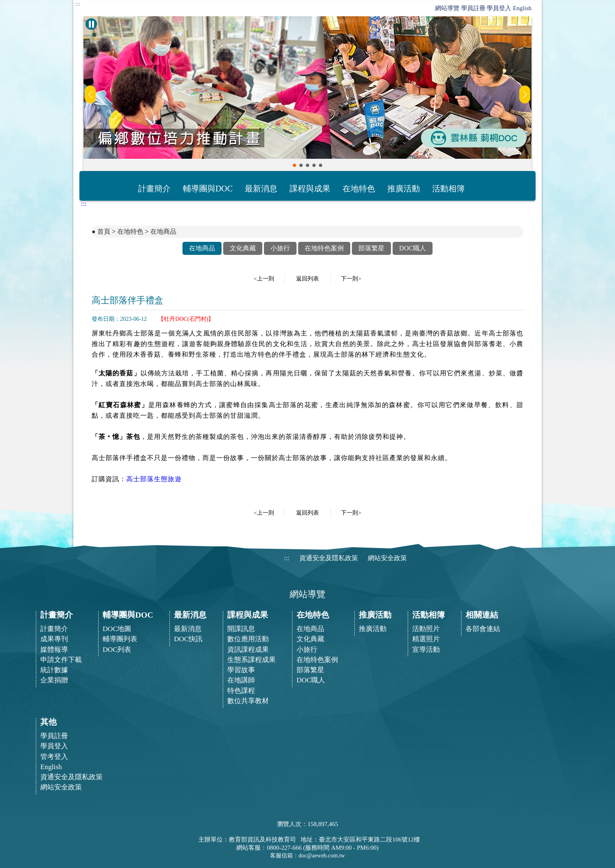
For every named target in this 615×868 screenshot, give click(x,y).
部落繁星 (371, 248)
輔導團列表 (120, 639)
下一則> (351, 279)
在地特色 (359, 189)
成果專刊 (54, 639)
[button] (294, 165)
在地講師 (241, 680)
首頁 (104, 231)
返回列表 (307, 279)
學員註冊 (473, 8)
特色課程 (241, 691)
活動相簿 (448, 189)
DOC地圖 (117, 629)
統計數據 (54, 670)
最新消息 (261, 189)
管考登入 (54, 757)
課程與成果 (310, 189)
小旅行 (280, 248)
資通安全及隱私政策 (329, 558)
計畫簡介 (154, 189)
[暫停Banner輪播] (91, 24)
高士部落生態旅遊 (154, 479)
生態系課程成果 (251, 660)
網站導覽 (447, 8)
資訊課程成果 (248, 650)
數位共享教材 (248, 701)
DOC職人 (413, 248)
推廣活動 (404, 189)
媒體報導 (54, 650)
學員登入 (499, 8)
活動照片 (426, 629)
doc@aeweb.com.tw (322, 856)
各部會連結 (483, 629)
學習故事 (241, 670)
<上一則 (264, 279)
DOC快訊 (188, 639)
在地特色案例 (324, 248)
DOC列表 (117, 650)
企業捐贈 (54, 680)
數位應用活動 (248, 639)
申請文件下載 (61, 660)
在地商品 (163, 231)
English (522, 8)
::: (78, 4)
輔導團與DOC (208, 189)
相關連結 (482, 615)
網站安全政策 (387, 558)
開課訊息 (241, 629)
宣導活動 (426, 650)
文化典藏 (243, 248)
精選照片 (426, 639)
